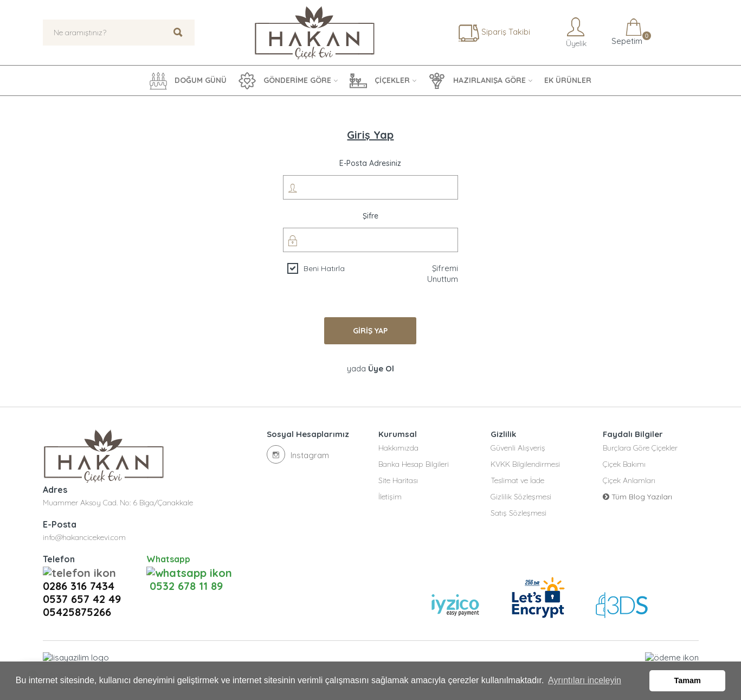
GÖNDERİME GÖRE (285, 81)
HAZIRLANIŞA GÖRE (477, 81)
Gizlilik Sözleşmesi (521, 497)
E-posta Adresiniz (370, 163)
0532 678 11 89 (185, 572)
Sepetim (626, 32)
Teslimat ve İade (517, 480)
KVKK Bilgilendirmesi (525, 464)
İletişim (390, 497)
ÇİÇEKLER (380, 81)
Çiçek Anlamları (629, 480)
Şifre (370, 216)
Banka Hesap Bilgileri (414, 464)
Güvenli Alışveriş (518, 448)
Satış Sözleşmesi (518, 513)
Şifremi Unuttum (443, 274)
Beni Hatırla (324, 268)
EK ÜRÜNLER (568, 80)
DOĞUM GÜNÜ (188, 81)
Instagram (298, 454)
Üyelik (575, 32)
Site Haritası (398, 480)
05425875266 (77, 598)
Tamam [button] (688, 680)
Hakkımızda (398, 448)
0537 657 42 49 (82, 585)
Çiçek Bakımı (624, 464)
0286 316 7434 (82, 572)
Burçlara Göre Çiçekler (640, 448)
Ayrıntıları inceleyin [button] (585, 680)
